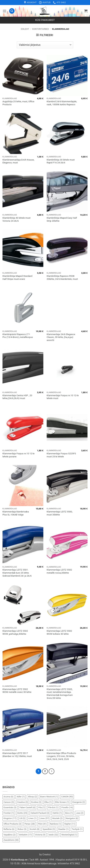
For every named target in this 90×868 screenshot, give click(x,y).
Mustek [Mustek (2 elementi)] (57, 818)
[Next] (51, 771)
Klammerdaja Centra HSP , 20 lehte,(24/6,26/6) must (17, 397)
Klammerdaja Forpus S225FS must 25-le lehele (61, 455)
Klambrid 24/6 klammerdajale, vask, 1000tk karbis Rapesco (62, 103)
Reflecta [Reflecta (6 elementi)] (9, 829)
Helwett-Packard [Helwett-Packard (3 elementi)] (40, 813)
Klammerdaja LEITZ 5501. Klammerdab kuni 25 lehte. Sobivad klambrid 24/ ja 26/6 (17, 573)
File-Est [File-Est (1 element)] (53, 807)
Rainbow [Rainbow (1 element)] (55, 824)
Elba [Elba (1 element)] (48, 802)
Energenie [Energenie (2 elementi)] (79, 802)
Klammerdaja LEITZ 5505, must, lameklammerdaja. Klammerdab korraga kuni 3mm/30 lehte (60, 694)
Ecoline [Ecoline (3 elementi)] (36, 802)
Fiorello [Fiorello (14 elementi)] (67, 807)
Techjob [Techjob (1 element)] (77, 829)
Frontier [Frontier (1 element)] (9, 813)
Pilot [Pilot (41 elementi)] (42, 824)
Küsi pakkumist (45, 20)
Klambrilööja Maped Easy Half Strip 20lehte (62, 219)
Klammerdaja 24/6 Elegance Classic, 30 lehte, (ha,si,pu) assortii (61, 337)
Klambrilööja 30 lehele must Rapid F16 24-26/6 (61, 161)
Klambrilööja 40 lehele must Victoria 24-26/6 (16, 219)
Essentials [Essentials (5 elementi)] (10, 807)
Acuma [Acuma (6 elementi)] (8, 797)
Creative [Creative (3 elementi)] (23, 802)
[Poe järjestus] (45, 45)
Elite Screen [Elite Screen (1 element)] (62, 802)
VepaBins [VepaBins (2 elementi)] (10, 835)
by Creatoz (45, 855)
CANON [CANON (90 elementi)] (67, 797)
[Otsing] (12, 11)
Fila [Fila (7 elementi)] (42, 807)
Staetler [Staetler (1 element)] (63, 829)
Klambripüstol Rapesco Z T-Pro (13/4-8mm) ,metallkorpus (18, 336)
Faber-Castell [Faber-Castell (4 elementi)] (27, 807)
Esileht (25, 29)
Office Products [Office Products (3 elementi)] (12, 824)
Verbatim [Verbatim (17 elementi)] (25, 835)
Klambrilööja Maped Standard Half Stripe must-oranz (17, 277)
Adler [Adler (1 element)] (21, 797)
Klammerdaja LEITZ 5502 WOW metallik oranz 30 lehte (17, 691)
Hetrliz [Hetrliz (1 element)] (57, 813)
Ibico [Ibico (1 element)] (69, 813)
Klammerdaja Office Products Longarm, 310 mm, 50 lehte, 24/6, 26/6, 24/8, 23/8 (61, 756)
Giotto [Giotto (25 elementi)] (22, 813)
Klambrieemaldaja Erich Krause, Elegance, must (18, 161)
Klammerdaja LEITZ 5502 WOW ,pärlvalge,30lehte (15, 632)
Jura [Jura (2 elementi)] (80, 813)
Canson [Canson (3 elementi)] (9, 802)
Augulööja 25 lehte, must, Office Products (18, 103)
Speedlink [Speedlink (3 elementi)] (49, 829)
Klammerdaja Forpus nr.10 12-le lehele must (63, 397)
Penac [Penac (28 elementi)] (30, 824)
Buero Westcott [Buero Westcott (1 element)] (49, 797)
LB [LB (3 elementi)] (22, 818)
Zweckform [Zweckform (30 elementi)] (11, 840)
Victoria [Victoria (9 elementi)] (40, 835)
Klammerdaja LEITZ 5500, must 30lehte (60, 513)
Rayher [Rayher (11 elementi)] (70, 824)
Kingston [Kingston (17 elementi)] (10, 818)
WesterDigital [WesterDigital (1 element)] (69, 835)
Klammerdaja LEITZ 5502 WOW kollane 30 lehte (59, 632)
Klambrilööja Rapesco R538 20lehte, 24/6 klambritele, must (62, 277)
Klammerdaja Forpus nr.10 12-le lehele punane (18, 455)
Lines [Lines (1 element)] (32, 818)
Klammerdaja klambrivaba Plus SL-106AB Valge (16, 513)
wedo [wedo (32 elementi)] (53, 835)
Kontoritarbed (40, 29)
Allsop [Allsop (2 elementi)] (32, 797)
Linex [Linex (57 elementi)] (45, 818)
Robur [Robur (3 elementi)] (22, 829)
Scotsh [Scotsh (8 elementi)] (35, 829)
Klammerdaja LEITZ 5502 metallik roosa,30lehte (59, 571)
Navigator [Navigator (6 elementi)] (72, 818)
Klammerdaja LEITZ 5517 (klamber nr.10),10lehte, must (17, 755)
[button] (4, 11)
